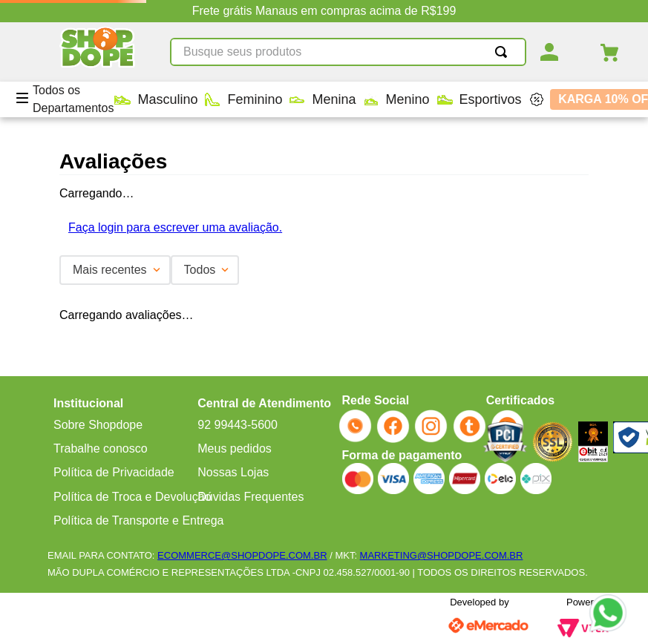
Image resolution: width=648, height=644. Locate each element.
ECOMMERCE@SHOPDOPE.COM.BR (242, 555)
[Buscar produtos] (504, 52)
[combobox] (348, 52)
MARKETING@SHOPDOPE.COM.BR (442, 555)
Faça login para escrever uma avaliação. (175, 227)
